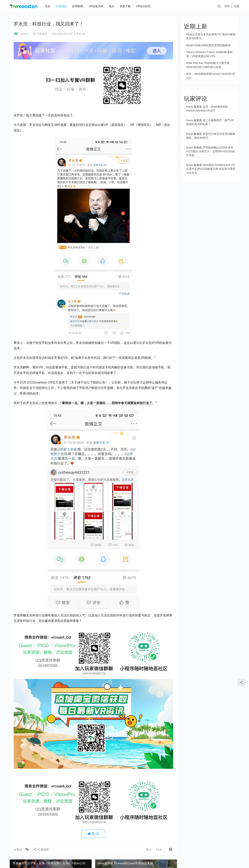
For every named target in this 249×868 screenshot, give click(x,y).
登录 (227, 6)
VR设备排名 (96, 6)
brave (190, 107)
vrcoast (21, 34)
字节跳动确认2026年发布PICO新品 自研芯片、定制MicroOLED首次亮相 (210, 151)
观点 (111, 6)
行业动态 (61, 6)
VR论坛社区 (143, 6)
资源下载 (125, 6)
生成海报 (41, 850)
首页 (48, 6)
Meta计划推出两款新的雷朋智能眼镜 (208, 45)
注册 (237, 6)
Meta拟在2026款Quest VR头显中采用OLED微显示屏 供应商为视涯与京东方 (211, 169)
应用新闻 (78, 6)
